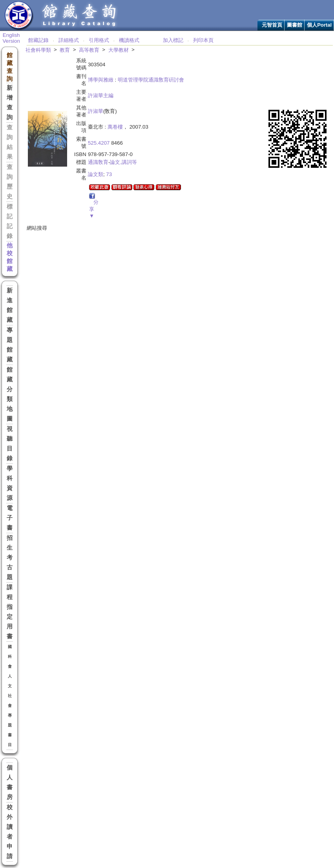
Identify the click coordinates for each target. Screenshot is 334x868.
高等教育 (89, 50)
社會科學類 (38, 50)
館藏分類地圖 (10, 394)
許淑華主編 (101, 95)
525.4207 (99, 143)
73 (109, 174)
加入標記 (173, 40)
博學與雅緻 (101, 80)
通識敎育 (98, 162)
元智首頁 (272, 25)
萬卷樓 (115, 127)
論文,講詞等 (123, 162)
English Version (11, 38)
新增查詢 (10, 103)
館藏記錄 (38, 40)
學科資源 (10, 483)
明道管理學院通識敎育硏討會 (151, 80)
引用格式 (99, 40)
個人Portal (319, 25)
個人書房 (10, 782)
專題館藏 (10, 345)
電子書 (10, 518)
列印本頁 (203, 40)
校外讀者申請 (10, 832)
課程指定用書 (10, 612)
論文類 (96, 174)
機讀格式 (129, 40)
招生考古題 (10, 557)
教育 (65, 50)
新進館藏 (10, 305)
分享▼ (94, 209)
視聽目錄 (10, 444)
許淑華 (96, 111)
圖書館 (295, 25)
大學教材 (119, 50)
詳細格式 (69, 40)
